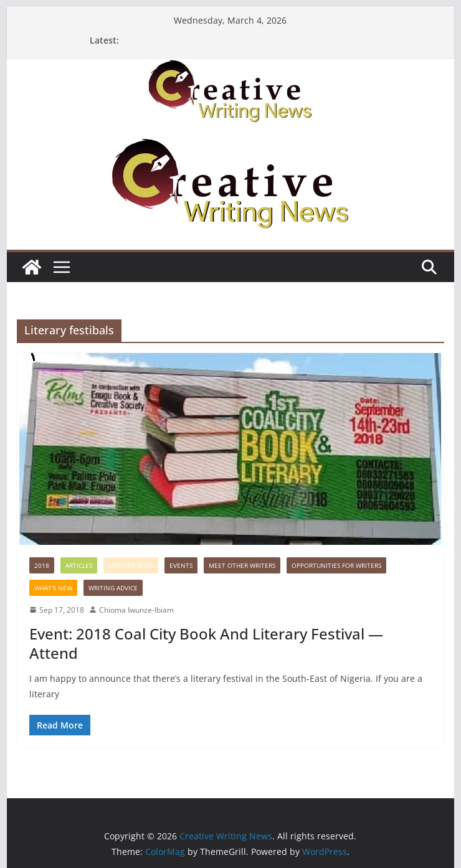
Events (181, 565)
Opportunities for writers (336, 565)
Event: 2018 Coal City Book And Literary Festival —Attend (206, 643)
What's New (53, 588)
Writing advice (113, 588)
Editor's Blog (131, 565)
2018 (42, 565)
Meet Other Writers (242, 565)
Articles (79, 565)
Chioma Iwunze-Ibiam (136, 610)
